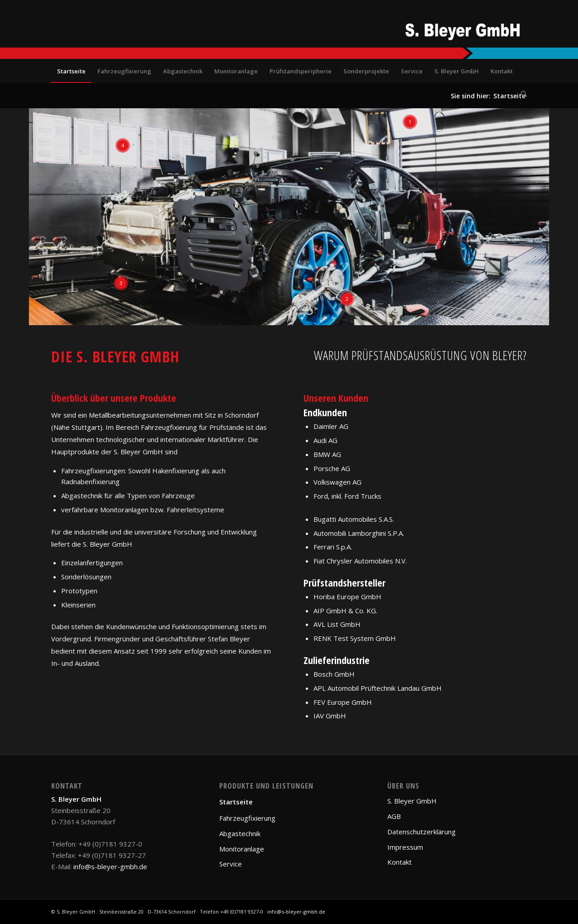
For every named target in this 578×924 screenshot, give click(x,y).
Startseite (236, 802)
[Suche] (521, 94)
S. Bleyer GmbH (412, 801)
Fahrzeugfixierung (247, 818)
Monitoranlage (242, 849)
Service (231, 864)
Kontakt (400, 862)
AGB (394, 816)
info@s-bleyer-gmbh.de (110, 866)
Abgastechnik (240, 833)
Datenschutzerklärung (421, 832)
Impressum (405, 847)
